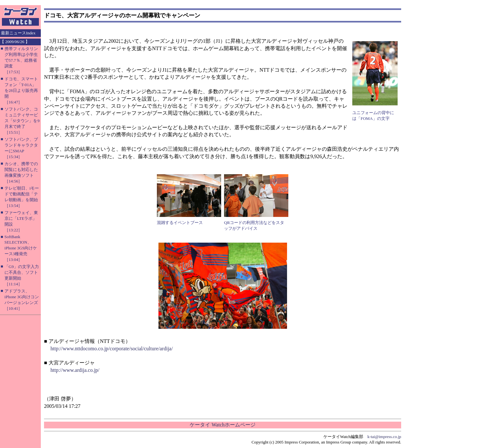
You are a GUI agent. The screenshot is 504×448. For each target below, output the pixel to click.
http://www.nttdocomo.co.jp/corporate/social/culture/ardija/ (112, 349)
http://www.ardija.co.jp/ (75, 370)
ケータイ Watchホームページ (222, 425)
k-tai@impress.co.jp (384, 437)
